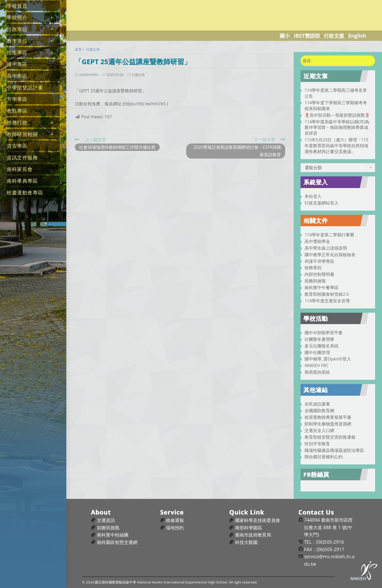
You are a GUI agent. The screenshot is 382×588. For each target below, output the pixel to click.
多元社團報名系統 (322, 346)
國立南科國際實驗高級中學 (97, 3)
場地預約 (175, 528)
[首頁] (78, 49)
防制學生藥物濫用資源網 (328, 424)
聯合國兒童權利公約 (324, 457)
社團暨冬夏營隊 (319, 339)
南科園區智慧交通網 (117, 542)
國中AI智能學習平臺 (323, 333)
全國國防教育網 (319, 411)
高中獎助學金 (317, 241)
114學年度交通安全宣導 (327, 301)
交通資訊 (106, 520)
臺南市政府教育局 (253, 535)
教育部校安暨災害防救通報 (330, 437)
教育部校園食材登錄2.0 (327, 294)
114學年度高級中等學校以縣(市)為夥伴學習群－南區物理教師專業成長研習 (337, 128)
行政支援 (334, 36)
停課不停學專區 (319, 261)
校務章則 (313, 268)
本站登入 (313, 196)
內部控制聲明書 (319, 274)
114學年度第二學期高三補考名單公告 (336, 93)
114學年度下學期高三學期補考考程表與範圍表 (336, 106)
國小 (285, 36)
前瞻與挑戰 (315, 281)
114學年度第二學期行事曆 (329, 235)
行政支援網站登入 (322, 203)
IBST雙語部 (307, 36)
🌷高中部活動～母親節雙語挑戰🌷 (337, 115)
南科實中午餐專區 (322, 288)
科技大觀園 (246, 542)
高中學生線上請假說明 (326, 248)
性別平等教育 (317, 444)
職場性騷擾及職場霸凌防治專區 (334, 450)
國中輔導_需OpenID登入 (328, 359)
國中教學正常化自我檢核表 (330, 255)
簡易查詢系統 (317, 372)
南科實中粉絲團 (113, 535)
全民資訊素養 (317, 404)
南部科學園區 (249, 528)
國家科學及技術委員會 (258, 520)
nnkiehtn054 (89, 75)
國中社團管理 (317, 352)
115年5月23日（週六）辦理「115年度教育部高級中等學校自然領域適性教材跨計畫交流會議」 (336, 146)
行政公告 (138, 75)
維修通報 (175, 520)
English (357, 36)
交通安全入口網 (319, 430)
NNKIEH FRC (316, 365)
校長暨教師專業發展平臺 (328, 417)
